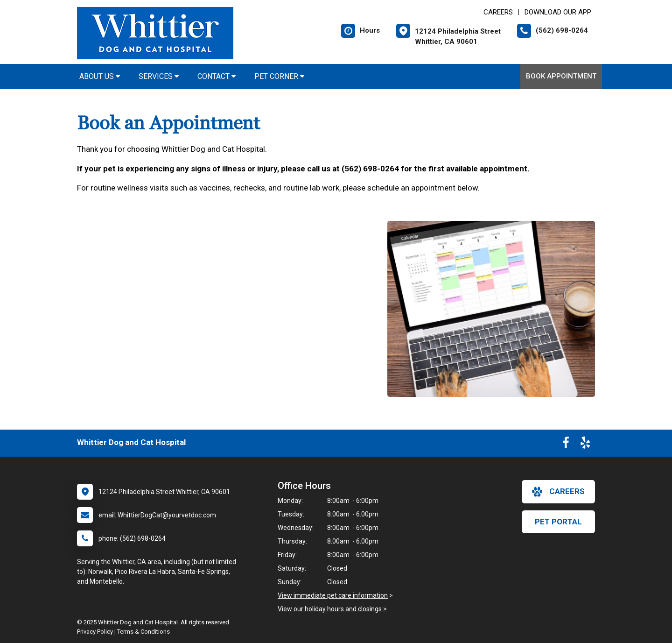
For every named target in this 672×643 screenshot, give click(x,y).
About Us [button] (100, 76)
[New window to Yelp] (585, 445)
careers (558, 492)
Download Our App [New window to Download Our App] (558, 12)
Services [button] (159, 76)
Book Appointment (561, 76)
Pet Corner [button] (279, 76)
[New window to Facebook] (566, 445)
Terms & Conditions (143, 632)
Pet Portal (558, 522)
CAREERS (498, 12)
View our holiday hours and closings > (332, 609)
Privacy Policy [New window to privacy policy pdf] (95, 632)
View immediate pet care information (333, 595)
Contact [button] (217, 76)
